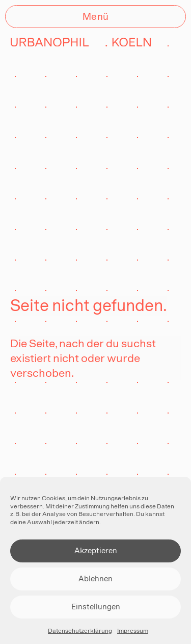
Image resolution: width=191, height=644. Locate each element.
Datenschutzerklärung (80, 631)
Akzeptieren (96, 550)
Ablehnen (95, 578)
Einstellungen (96, 607)
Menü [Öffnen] (96, 16)
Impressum (133, 631)
